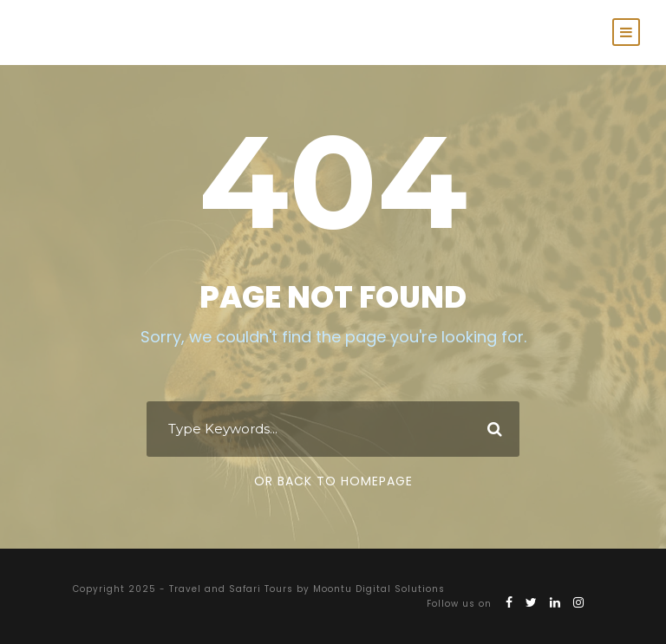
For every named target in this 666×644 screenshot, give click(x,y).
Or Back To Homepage (333, 481)
